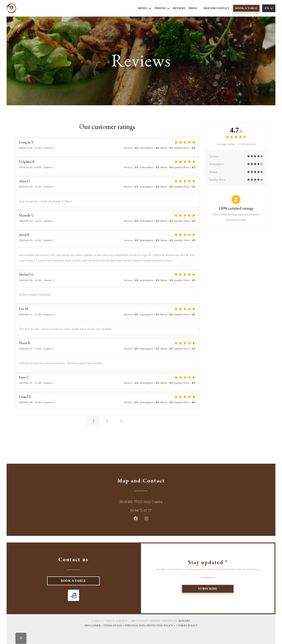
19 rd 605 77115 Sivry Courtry (160, 501)
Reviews (179, 8)
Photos (162, 8)
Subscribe (208, 589)
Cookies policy (187, 626)
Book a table (246, 8)
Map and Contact (216, 8)
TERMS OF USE (114, 626)
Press (193, 8)
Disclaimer (94, 626)
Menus (145, 8)
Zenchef (184, 621)
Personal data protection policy (150, 626)
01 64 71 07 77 (141, 510)
